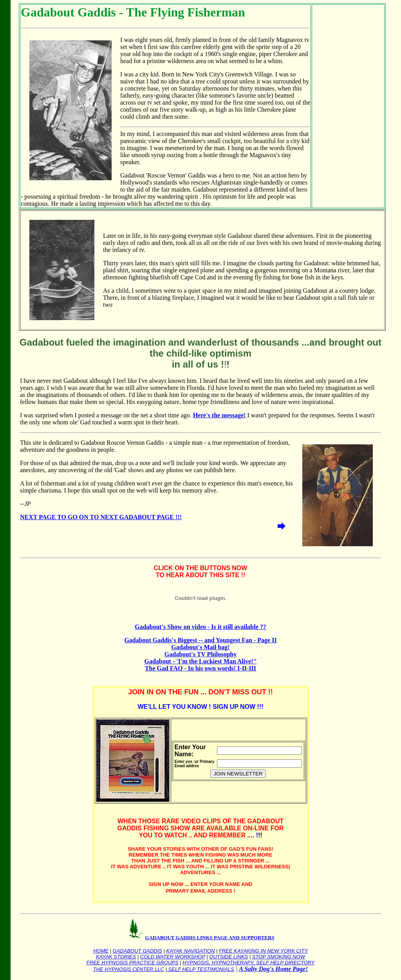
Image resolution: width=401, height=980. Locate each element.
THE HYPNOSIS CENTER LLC (129, 969)
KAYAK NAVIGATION (191, 951)
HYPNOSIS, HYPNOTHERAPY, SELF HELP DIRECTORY (248, 963)
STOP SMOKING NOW (279, 957)
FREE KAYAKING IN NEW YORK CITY (263, 951)
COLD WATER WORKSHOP (173, 957)
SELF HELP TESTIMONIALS (200, 969)
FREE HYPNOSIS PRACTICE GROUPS (133, 963)
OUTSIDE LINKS (228, 957)
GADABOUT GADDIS (137, 951)
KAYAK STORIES (116, 957)
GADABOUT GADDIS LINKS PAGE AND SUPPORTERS (210, 937)
